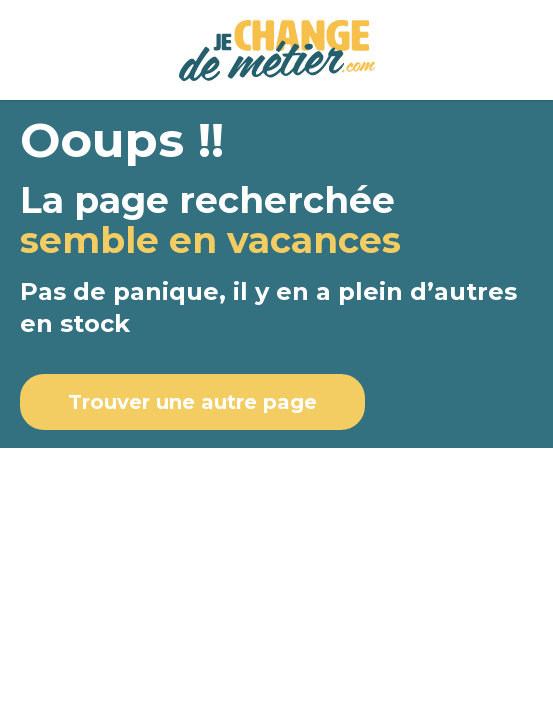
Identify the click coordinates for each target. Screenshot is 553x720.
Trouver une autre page (192, 402)
